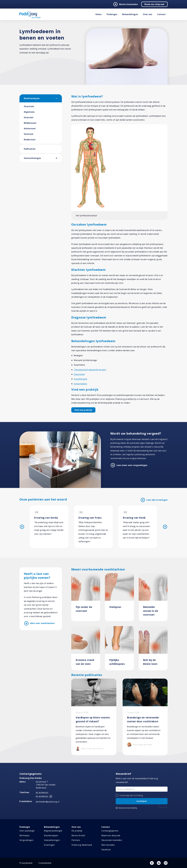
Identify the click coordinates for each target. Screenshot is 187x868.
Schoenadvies (80, 384)
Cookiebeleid (45, 863)
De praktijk (77, 831)
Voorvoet (29, 117)
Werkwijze (24, 835)
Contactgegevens (110, 831)
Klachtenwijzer (32, 98)
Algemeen (29, 112)
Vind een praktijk (83, 410)
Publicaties (30, 149)
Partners (76, 840)
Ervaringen (49, 845)
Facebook (106, 850)
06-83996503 (42, 793)
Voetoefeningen (32, 158)
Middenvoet (30, 123)
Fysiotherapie (80, 379)
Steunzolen (79, 374)
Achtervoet (30, 128)
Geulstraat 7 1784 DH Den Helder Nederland (46, 785)
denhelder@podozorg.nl (48, 802)
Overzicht (29, 106)
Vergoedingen (26, 840)
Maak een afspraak (154, 4)
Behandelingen (130, 14)
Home (99, 14)
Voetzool (29, 134)
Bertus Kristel (78, 835)
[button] (59, 98)
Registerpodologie (53, 831)
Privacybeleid (26, 863)
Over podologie (27, 831)
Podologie (112, 14)
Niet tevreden (108, 845)
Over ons (148, 14)
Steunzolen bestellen (112, 840)
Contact (161, 14)
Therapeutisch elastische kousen (90, 370)
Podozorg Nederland (82, 845)
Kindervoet (30, 140)
